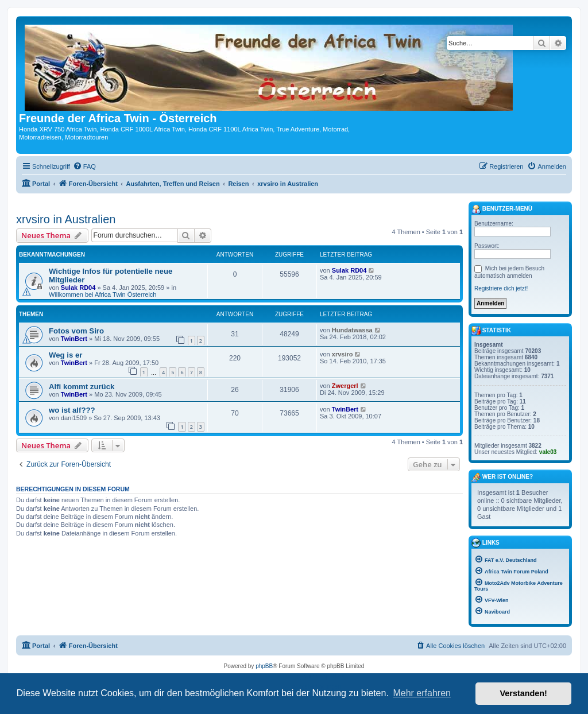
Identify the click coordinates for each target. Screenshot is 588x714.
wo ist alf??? (72, 410)
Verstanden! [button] (524, 693)
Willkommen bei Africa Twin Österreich (102, 294)
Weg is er (65, 355)
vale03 (548, 452)
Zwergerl (345, 386)
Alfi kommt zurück (82, 387)
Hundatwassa (352, 330)
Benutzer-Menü (502, 209)
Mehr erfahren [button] (422, 693)
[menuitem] (84, 166)
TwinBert (74, 339)
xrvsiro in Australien (66, 219)
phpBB (264, 666)
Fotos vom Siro (76, 331)
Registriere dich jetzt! (501, 288)
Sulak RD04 (78, 288)
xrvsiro (343, 354)
